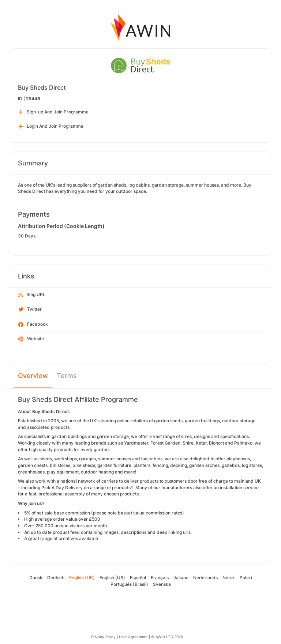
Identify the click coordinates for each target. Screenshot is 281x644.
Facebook (33, 325)
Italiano (181, 578)
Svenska (162, 584)
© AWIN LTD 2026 (167, 637)
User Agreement (133, 637)
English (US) (112, 578)
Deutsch (56, 578)
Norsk (229, 578)
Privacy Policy (103, 637)
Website (31, 339)
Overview (33, 376)
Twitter (30, 310)
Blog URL (32, 295)
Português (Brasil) (129, 584)
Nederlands (205, 578)
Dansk (36, 578)
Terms (67, 376)
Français (160, 578)
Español (138, 578)
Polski (246, 578)
